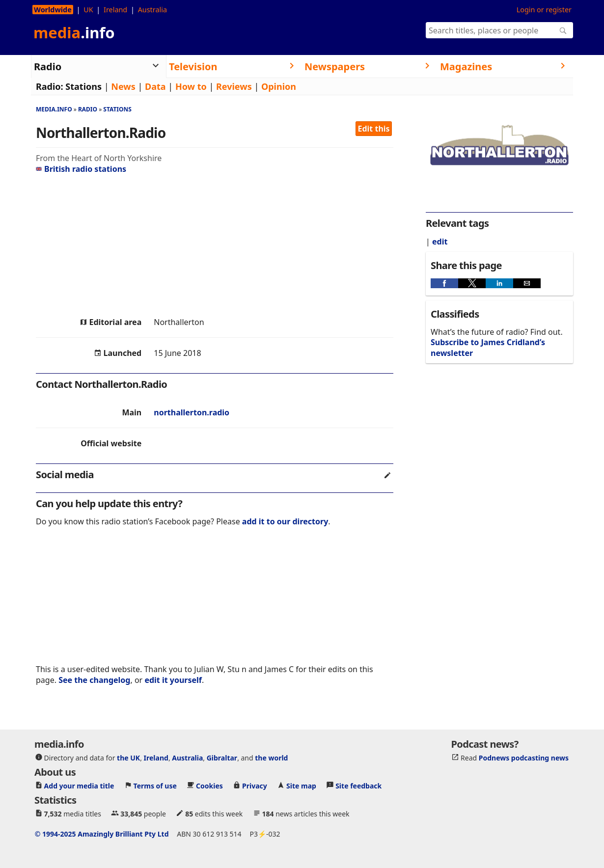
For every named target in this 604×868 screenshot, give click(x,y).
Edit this (374, 129)
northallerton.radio (192, 412)
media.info (54, 109)
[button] (444, 283)
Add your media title (79, 786)
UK (88, 10)
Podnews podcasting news (524, 758)
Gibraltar (222, 758)
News (123, 86)
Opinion (279, 86)
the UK (128, 758)
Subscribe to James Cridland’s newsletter (488, 347)
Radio (88, 109)
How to (191, 86)
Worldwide (53, 10)
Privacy (255, 786)
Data (155, 86)
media (74, 32)
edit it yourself (173, 680)
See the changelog (94, 680)
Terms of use (155, 786)
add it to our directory (285, 521)
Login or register (544, 10)
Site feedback (358, 786)
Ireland (115, 10)
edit (440, 242)
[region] (215, 245)
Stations (83, 86)
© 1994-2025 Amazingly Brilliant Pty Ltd (102, 834)
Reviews (234, 86)
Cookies (209, 786)
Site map (301, 786)
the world (271, 758)
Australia (152, 10)
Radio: (50, 86)
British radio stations (81, 169)
